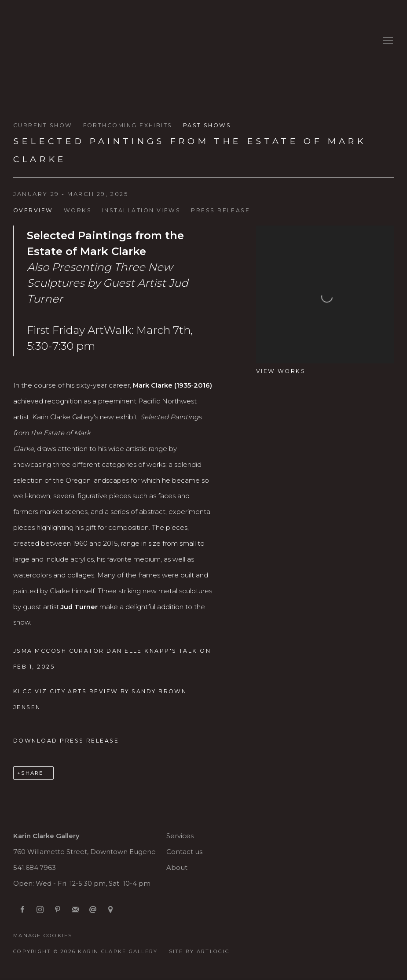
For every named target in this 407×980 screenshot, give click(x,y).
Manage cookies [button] (43, 936)
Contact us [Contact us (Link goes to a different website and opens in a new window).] (184, 852)
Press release (220, 210)
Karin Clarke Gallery (40, 41)
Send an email (93, 910)
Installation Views (141, 210)
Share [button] (32, 773)
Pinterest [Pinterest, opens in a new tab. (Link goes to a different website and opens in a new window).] (58, 910)
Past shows (207, 125)
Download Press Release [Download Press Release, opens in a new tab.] (66, 741)
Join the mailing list (75, 910)
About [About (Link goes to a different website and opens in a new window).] (177, 868)
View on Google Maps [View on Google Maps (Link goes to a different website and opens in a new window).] (110, 910)
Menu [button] (387, 41)
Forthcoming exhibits (128, 125)
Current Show (43, 125)
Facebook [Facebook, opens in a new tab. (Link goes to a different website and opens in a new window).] (22, 910)
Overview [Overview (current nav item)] (33, 210)
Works (78, 210)
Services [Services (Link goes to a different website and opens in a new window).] (180, 836)
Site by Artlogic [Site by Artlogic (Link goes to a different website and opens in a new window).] (199, 951)
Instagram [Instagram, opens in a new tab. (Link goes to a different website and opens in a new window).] (40, 910)
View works (281, 371)
